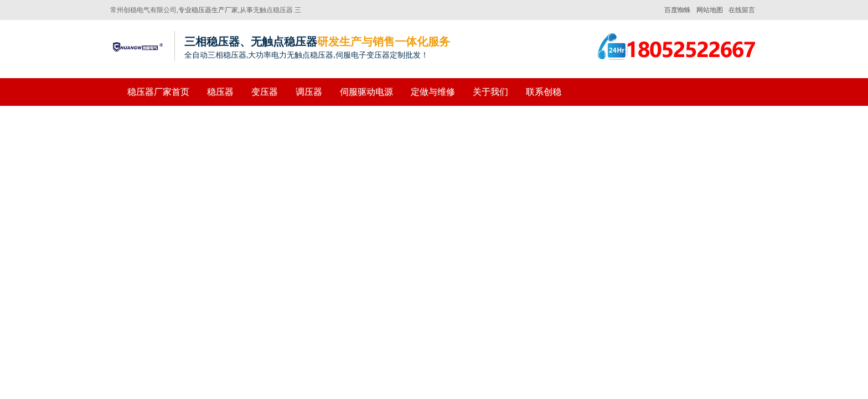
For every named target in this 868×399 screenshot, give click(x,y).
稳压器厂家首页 (158, 92)
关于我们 (490, 92)
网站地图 (710, 10)
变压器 (265, 92)
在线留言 (742, 10)
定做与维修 (433, 92)
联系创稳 (544, 92)
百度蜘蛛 (678, 10)
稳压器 (220, 92)
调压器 (309, 92)
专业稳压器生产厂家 (208, 10)
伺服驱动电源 (366, 92)
